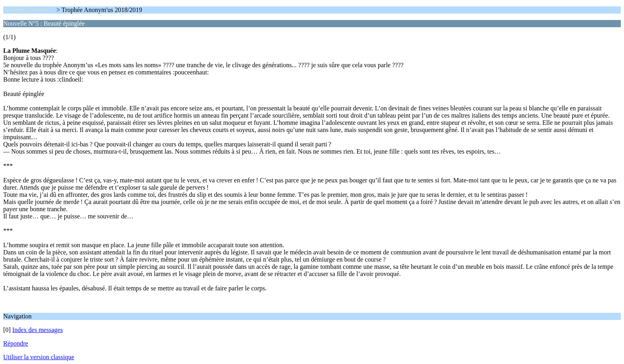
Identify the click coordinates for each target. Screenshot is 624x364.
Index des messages (38, 330)
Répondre (16, 343)
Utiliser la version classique (39, 357)
